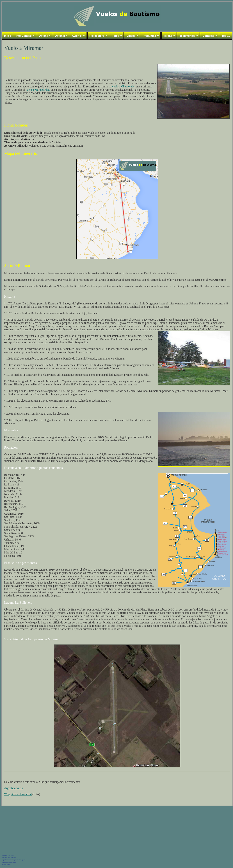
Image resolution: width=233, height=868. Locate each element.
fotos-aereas (6, 867)
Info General (24, 36)
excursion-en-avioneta (9, 857)
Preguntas (149, 36)
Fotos (116, 36)
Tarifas (168, 36)
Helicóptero (97, 36)
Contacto (208, 36)
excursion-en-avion (8, 855)
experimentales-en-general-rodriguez (14, 860)
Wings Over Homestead (18, 794)
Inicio (8, 36)
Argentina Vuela (14, 788)
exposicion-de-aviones (9, 862)
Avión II (60, 36)
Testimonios (187, 36)
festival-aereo (6, 864)
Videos (131, 36)
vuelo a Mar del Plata (38, 90)
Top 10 (226, 36)
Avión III (77, 36)
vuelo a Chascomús (123, 86)
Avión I (44, 36)
